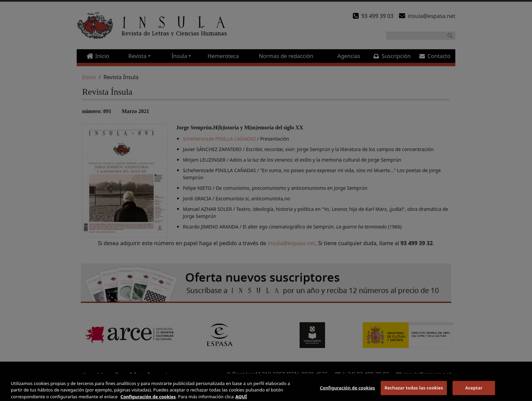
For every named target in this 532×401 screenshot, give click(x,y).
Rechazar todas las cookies (414, 391)
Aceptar (474, 391)
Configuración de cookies (348, 391)
